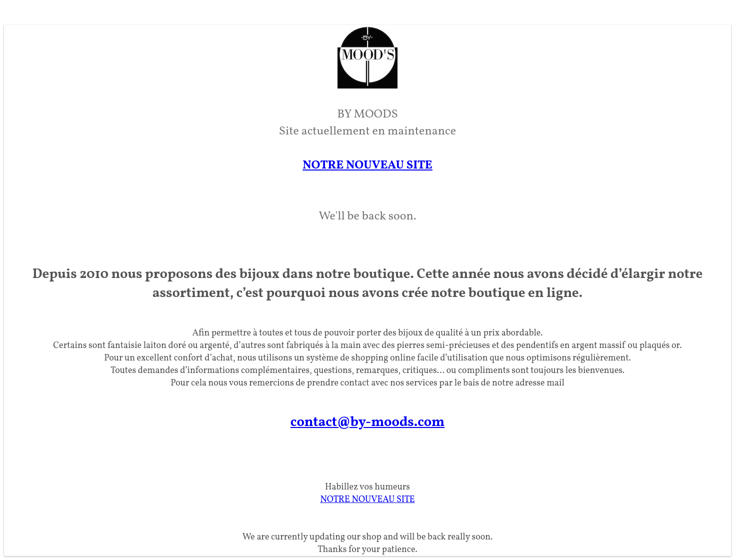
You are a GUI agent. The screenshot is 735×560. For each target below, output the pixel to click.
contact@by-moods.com (367, 422)
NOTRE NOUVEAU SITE (367, 165)
